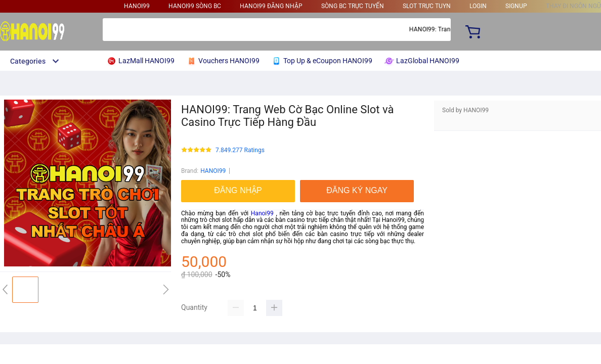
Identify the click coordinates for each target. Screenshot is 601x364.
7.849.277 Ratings (240, 150)
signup (516, 6)
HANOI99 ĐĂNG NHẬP (271, 6)
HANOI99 (137, 6)
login (478, 6)
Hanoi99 (262, 213)
